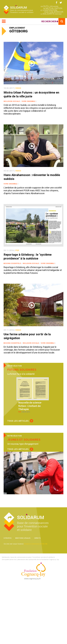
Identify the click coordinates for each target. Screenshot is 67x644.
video (18, 88)
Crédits (37, 538)
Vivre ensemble (29, 101)
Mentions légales (23, 538)
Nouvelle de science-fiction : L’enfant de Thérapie (30, 406)
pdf (17, 250)
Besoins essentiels (12, 263)
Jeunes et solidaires (24, 440)
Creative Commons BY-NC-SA (36, 544)
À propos (8, 538)
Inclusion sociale (12, 101)
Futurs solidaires (22, 370)
